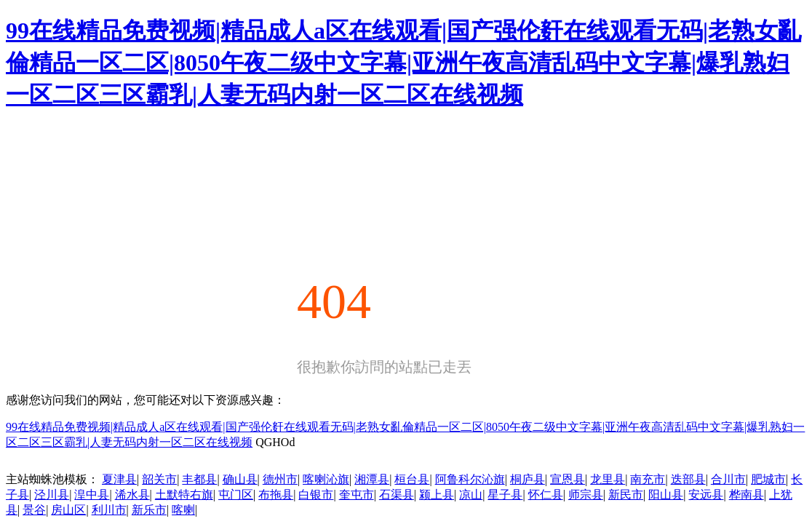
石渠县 (397, 495)
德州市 (280, 479)
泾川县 (52, 495)
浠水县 (132, 495)
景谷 (34, 510)
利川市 (109, 510)
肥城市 (768, 479)
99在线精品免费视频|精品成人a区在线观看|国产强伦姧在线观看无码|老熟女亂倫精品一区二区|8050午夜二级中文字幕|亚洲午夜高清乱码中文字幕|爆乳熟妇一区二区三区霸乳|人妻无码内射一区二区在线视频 (403, 63)
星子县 (505, 495)
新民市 (626, 495)
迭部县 (688, 479)
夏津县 (119, 479)
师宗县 (586, 495)
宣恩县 (568, 479)
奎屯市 (357, 495)
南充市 (648, 479)
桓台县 (412, 479)
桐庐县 (528, 479)
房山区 (68, 510)
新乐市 (149, 510)
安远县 (706, 495)
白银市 (316, 495)
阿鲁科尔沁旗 (470, 479)
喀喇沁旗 (326, 479)
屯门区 (236, 495)
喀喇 (183, 510)
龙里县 (608, 479)
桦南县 (747, 495)
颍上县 (437, 495)
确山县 (240, 479)
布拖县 (276, 495)
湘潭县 (372, 479)
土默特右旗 (184, 495)
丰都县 (199, 479)
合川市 (728, 479)
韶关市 (159, 479)
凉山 (471, 495)
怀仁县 (546, 495)
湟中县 (92, 495)
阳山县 (666, 495)
